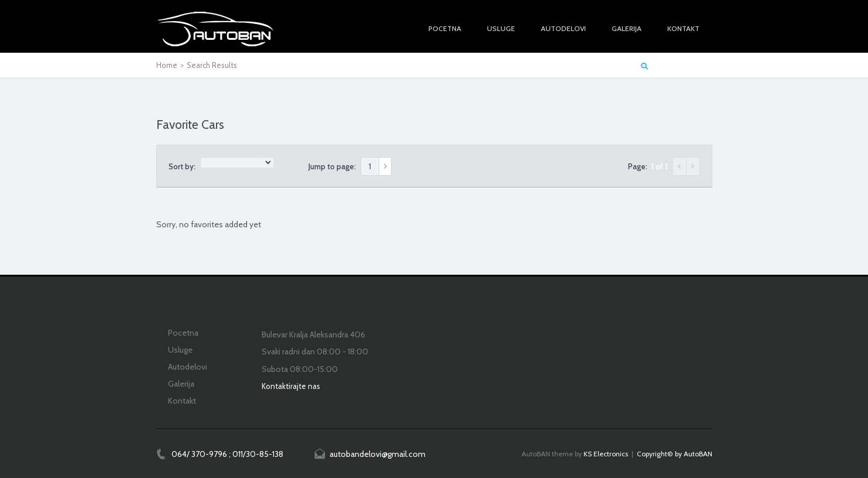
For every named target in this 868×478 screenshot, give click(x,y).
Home (167, 65)
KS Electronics (606, 454)
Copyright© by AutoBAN (675, 454)
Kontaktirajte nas (291, 386)
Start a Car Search (682, 65)
